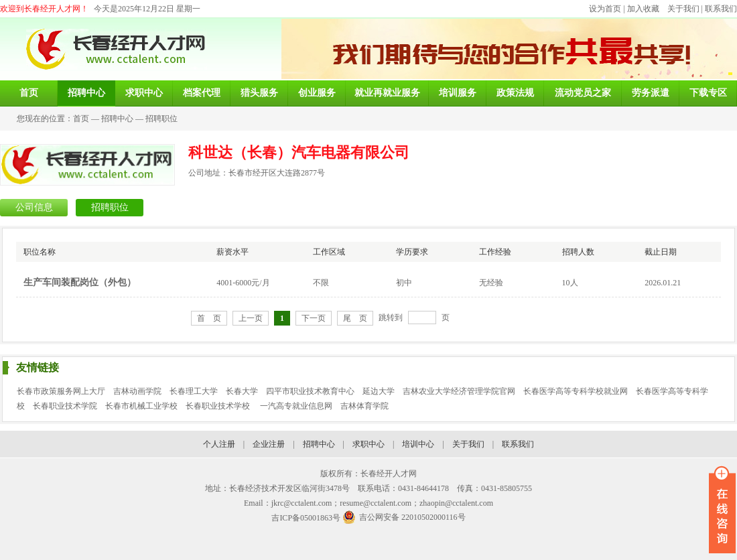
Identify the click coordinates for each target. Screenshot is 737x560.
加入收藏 (643, 9)
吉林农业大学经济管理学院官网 (459, 391)
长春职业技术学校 (219, 406)
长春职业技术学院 (65, 406)
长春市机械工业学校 (141, 406)
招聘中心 (117, 119)
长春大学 (242, 391)
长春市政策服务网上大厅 (61, 391)
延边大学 (379, 391)
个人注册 (219, 444)
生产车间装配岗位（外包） (80, 282)
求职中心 (368, 444)
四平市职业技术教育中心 (310, 391)
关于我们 (683, 9)
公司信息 (34, 207)
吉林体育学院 (364, 406)
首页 (81, 119)
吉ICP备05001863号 (306, 518)
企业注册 (269, 444)
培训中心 (418, 444)
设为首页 (605, 9)
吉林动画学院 (137, 391)
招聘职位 (161, 119)
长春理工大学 (194, 391)
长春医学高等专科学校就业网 (576, 391)
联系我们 (721, 9)
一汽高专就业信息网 (296, 406)
